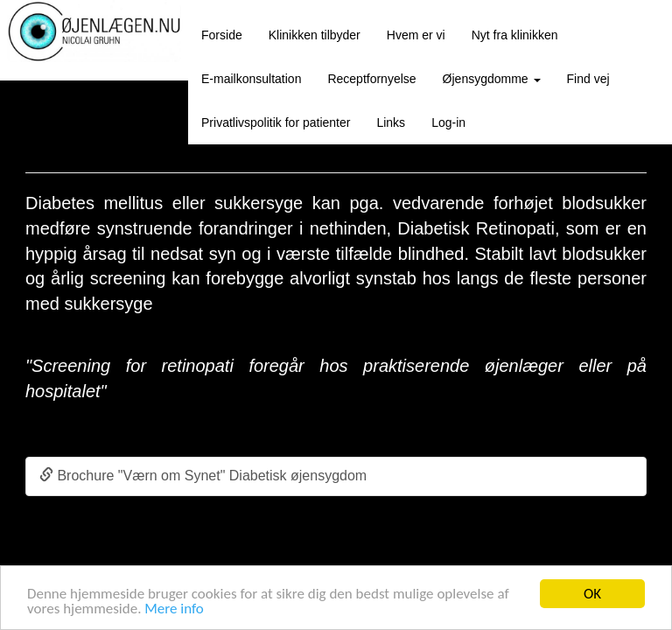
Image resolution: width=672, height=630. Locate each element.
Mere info (174, 609)
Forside (222, 35)
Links (391, 122)
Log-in (448, 122)
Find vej (588, 79)
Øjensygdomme (492, 79)
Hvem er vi (416, 35)
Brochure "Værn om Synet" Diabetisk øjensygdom (203, 476)
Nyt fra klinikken (515, 35)
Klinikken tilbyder (315, 35)
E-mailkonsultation (251, 79)
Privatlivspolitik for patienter (276, 122)
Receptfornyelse (371, 79)
